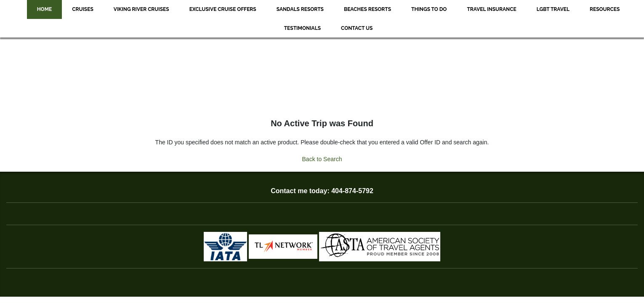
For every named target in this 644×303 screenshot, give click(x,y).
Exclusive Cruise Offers (223, 9)
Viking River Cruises (141, 9)
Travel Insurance (491, 9)
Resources (605, 9)
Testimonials (302, 28)
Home (45, 9)
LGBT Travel (553, 9)
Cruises (83, 9)
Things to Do (429, 9)
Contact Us (357, 28)
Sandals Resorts (300, 9)
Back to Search (322, 159)
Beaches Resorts (367, 9)
